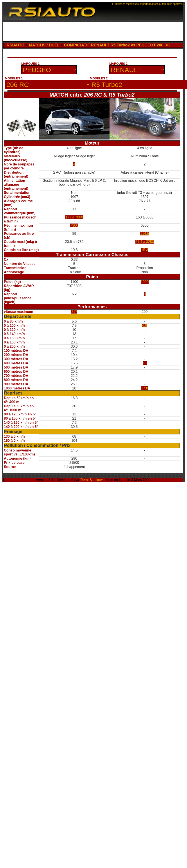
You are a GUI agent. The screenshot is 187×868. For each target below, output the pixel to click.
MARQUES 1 (30, 64)
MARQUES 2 (118, 64)
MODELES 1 (14, 78)
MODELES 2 (99, 78)
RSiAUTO (16, 45)
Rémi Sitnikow (91, 480)
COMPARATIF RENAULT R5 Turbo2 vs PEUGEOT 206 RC (117, 45)
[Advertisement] (93, 31)
